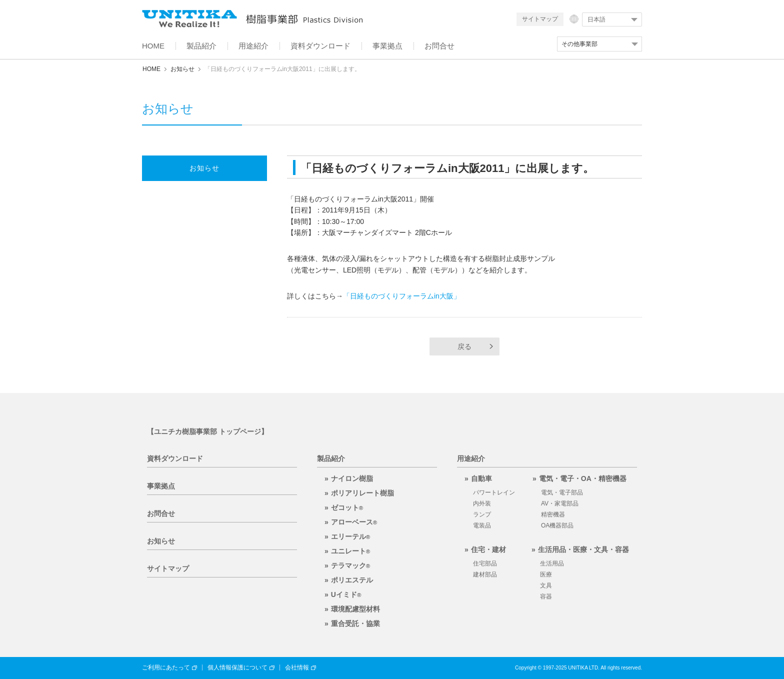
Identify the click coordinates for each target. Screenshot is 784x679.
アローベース (354, 522)
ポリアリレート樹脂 (362, 493)
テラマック (351, 565)
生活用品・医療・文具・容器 (583, 549)
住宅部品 (485, 563)
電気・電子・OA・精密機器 (583, 478)
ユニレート (351, 551)
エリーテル (351, 536)
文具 (546, 585)
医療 (546, 574)
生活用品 (552, 563)
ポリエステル (352, 580)
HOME (151, 69)
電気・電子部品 (562, 492)
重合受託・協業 (355, 623)
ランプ (482, 514)
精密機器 (553, 514)
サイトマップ (540, 19)
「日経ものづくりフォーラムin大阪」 (402, 296)
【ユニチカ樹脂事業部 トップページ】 (207, 431)
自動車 (481, 478)
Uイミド (346, 594)
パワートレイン (494, 492)
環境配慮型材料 (355, 609)
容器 (546, 596)
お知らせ (182, 69)
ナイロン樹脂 (352, 478)
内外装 (482, 503)
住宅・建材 (488, 549)
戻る (464, 346)
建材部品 (485, 574)
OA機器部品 (557, 525)
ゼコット (347, 507)
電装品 (482, 525)
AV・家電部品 (560, 503)
